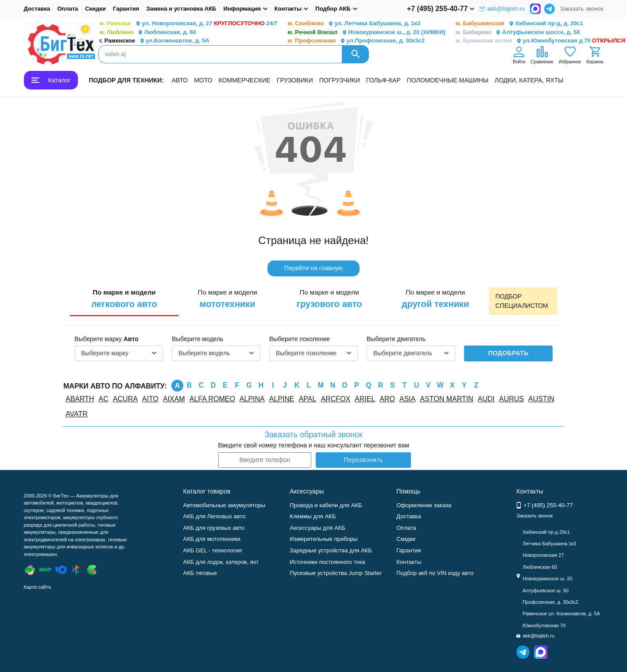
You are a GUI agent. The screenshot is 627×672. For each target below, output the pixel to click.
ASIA (407, 399)
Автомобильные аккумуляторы (224, 505)
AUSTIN (541, 399)
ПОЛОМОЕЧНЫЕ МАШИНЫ (448, 80)
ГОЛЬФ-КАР (383, 80)
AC (104, 399)
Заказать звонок (582, 9)
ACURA (125, 399)
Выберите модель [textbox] (204, 353)
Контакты (409, 562)
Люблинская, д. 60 (148, 33)
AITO (150, 399)
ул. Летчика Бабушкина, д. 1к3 (354, 24)
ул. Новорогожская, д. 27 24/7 (189, 24)
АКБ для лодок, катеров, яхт (221, 562)
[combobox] (119, 353)
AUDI (486, 399)
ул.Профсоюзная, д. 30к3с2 (356, 41)
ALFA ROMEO (212, 399)
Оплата (68, 9)
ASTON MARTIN (446, 399)
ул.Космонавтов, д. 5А (155, 41)
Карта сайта (37, 587)
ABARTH (80, 399)
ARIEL (365, 399)
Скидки (95, 9)
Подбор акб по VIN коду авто (435, 573)
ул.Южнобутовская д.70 (541, 41)
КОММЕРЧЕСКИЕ (245, 80)
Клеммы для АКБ (313, 516)
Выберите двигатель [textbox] (403, 353)
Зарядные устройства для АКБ (331, 550)
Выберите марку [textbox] (105, 353)
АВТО (180, 80)
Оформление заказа (424, 505)
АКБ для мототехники (212, 539)
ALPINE (282, 399)
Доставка (37, 9)
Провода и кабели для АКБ (326, 505)
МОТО (203, 80)
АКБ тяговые (200, 573)
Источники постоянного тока (327, 562)
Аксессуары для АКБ (317, 528)
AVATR (77, 414)
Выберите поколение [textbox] (306, 353)
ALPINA (252, 399)
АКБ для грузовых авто (214, 528)
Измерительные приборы (323, 539)
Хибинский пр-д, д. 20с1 (519, 24)
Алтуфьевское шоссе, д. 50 (518, 33)
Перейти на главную (313, 268)
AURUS (511, 399)
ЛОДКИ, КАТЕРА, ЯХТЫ (529, 80)
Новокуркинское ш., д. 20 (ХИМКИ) (367, 33)
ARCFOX (335, 399)
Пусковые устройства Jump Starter (335, 573)
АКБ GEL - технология (212, 550)
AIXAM (174, 399)
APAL (308, 399)
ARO (387, 399)
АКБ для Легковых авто (214, 516)
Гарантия (126, 9)
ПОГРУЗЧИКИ (340, 80)
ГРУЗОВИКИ (295, 80)
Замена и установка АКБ (181, 9)
